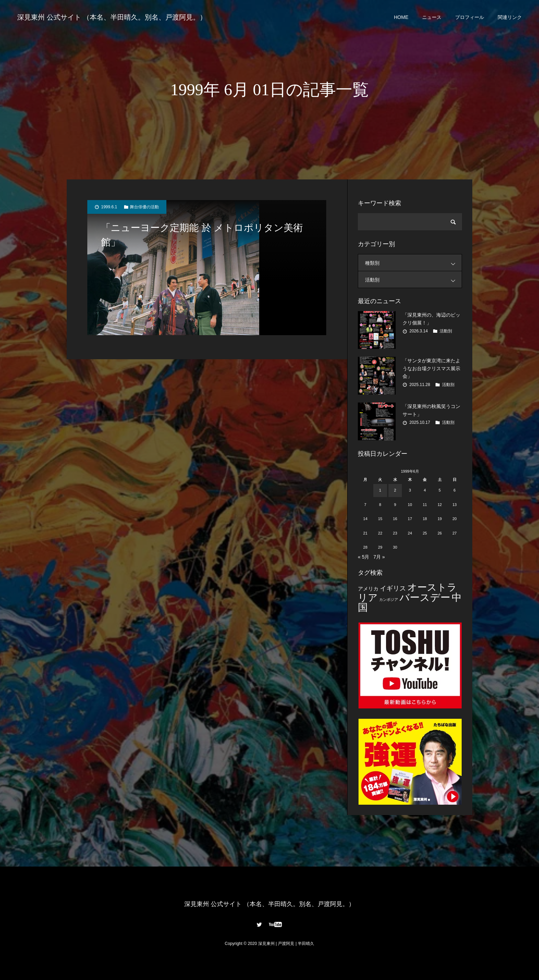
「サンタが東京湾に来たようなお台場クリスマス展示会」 (431, 368)
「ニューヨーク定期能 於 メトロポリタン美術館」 (202, 235)
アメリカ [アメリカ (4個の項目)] (368, 589)
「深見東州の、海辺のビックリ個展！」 (431, 319)
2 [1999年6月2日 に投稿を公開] (395, 490)
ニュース (432, 17)
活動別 (413, 280)
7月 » (379, 557)
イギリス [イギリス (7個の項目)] (393, 588)
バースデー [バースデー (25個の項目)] (425, 597)
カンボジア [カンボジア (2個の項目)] (389, 599)
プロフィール (470, 17)
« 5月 (364, 557)
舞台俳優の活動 (144, 207)
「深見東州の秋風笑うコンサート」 (431, 410)
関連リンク (510, 17)
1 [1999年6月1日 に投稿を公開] (380, 490)
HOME (401, 17)
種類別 (413, 263)
